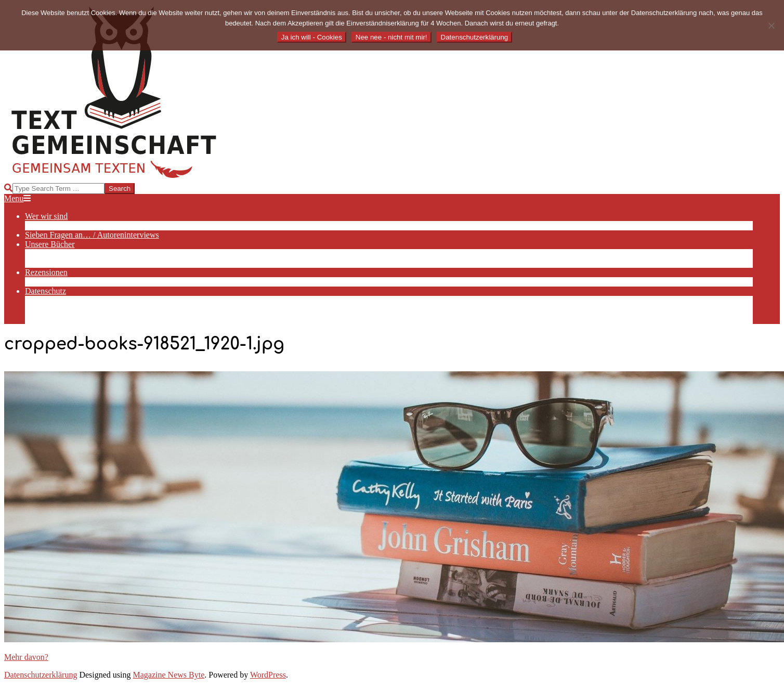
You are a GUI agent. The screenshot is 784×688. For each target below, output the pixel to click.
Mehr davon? (26, 657)
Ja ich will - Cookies (312, 37)
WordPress (268, 675)
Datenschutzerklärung (41, 675)
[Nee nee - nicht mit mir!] (771, 25)
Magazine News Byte (169, 675)
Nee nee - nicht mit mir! (391, 37)
